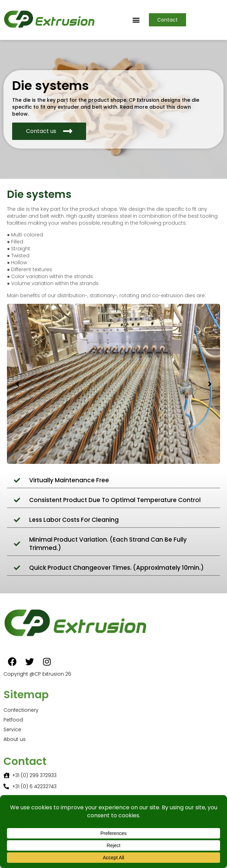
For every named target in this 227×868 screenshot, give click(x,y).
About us (15, 739)
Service (12, 729)
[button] (136, 20)
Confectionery (21, 710)
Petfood (13, 720)
